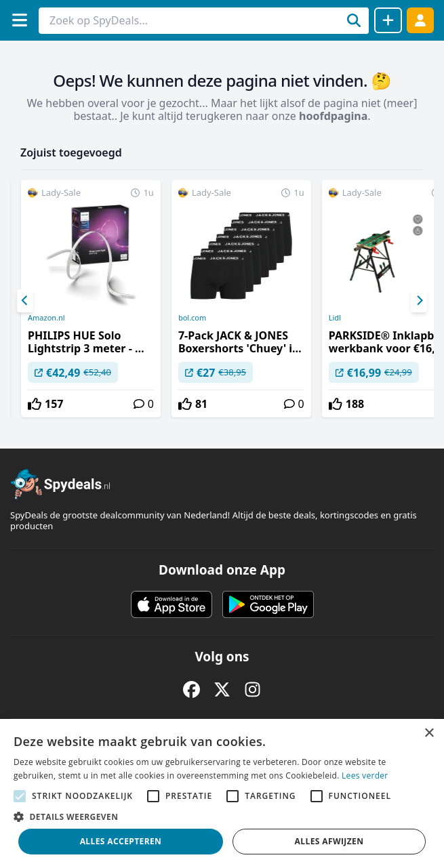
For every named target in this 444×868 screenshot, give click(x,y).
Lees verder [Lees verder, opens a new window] (365, 776)
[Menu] (19, 20)
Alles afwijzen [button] (329, 841)
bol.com (192, 318)
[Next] (419, 301)
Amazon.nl (46, 318)
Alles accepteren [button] (121, 841)
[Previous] (25, 301)
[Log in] (420, 20)
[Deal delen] (388, 20)
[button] (222, 817)
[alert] (222, 793)
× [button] (429, 733)
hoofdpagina (333, 116)
